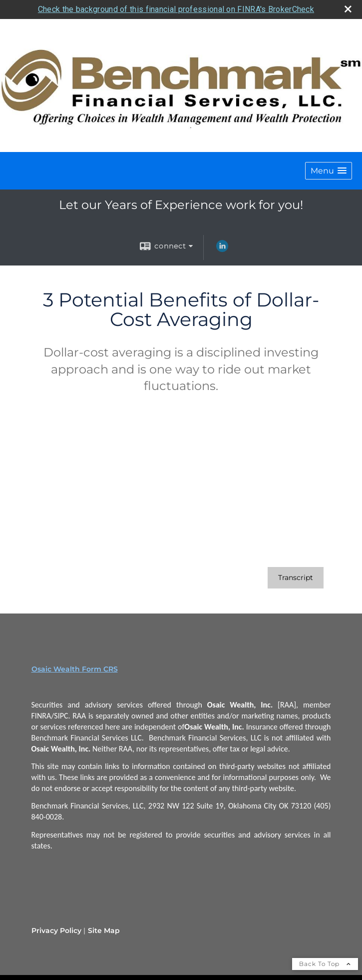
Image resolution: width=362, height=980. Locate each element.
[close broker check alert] (348, 9)
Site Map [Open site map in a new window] (104, 930)
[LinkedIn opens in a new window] (222, 249)
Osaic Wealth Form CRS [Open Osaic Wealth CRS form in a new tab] (75, 669)
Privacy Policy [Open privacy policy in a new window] (56, 930)
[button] (329, 171)
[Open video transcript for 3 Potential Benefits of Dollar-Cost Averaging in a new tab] (296, 578)
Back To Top (325, 964)
